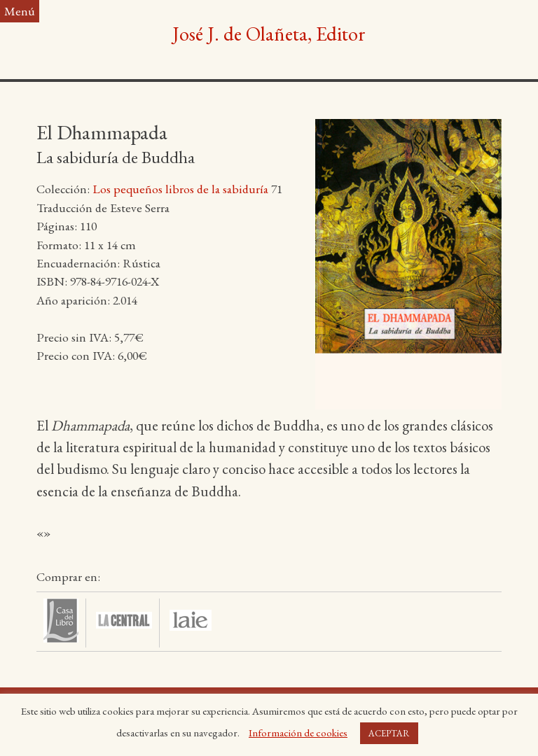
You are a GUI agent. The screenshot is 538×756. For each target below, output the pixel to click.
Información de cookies (298, 733)
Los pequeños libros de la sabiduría (180, 189)
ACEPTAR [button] (389, 733)
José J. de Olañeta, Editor (269, 34)
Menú (20, 11)
